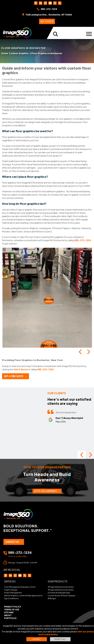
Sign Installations (11, 598)
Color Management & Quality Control (20, 587)
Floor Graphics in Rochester (47, 53)
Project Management (13, 593)
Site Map (9, 612)
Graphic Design (11, 590)
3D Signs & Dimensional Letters (61, 587)
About (8, 615)
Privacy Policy (13, 607)
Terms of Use (12, 609)
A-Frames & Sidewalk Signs (59, 593)
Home (5, 53)
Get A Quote (21, 369)
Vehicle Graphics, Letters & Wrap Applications (23, 596)
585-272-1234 (83, 240)
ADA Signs (52, 598)
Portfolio (10, 618)
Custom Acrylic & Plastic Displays (62, 596)
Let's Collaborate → (47, 491)
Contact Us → (14, 542)
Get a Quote (47, 21)
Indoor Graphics (20, 53)
